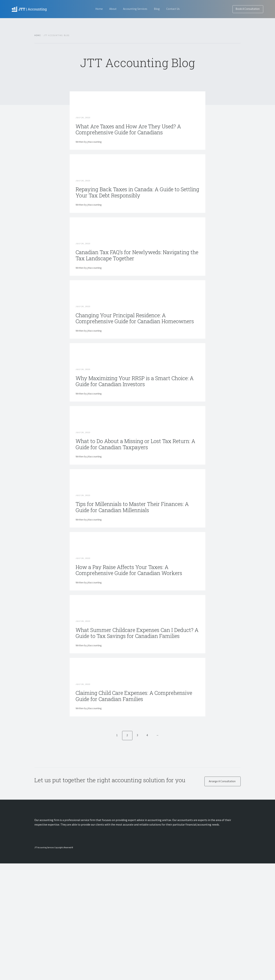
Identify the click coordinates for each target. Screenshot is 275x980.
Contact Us (178, 9)
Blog (159, 9)
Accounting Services (135, 9)
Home (93, 9)
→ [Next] (158, 851)
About (110, 9)
